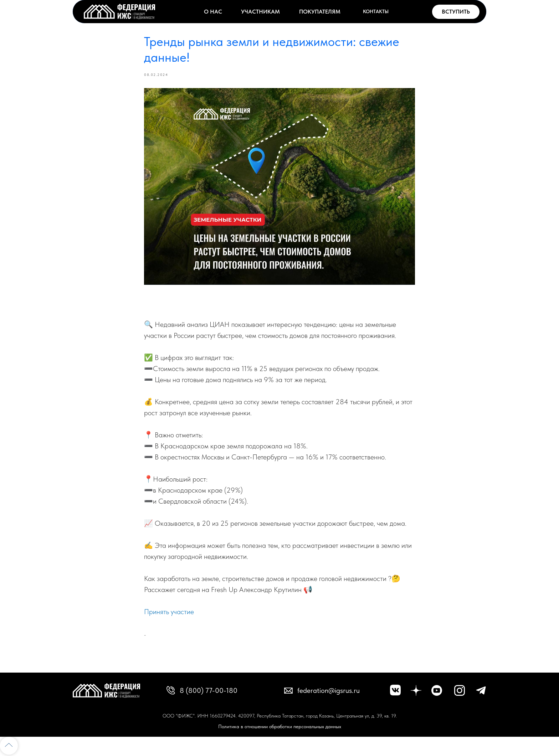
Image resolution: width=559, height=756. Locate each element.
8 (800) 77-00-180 (209, 690)
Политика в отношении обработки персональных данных (280, 726)
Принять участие (169, 612)
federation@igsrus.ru (329, 690)
